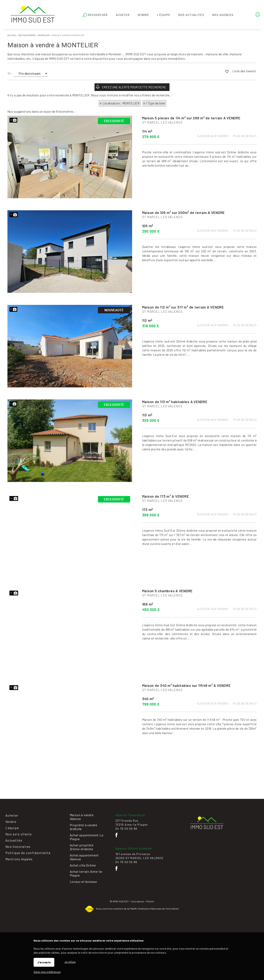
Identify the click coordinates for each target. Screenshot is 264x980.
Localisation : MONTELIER (121, 103)
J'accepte (44, 962)
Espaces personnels (241, 15)
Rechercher (95, 15)
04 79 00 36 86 (126, 829)
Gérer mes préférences (47, 972)
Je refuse (70, 962)
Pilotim (150, 901)
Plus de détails (245, 157)
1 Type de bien (156, 103)
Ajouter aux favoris (213, 157)
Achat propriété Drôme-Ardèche (82, 847)
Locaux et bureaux (84, 881)
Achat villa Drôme (83, 865)
